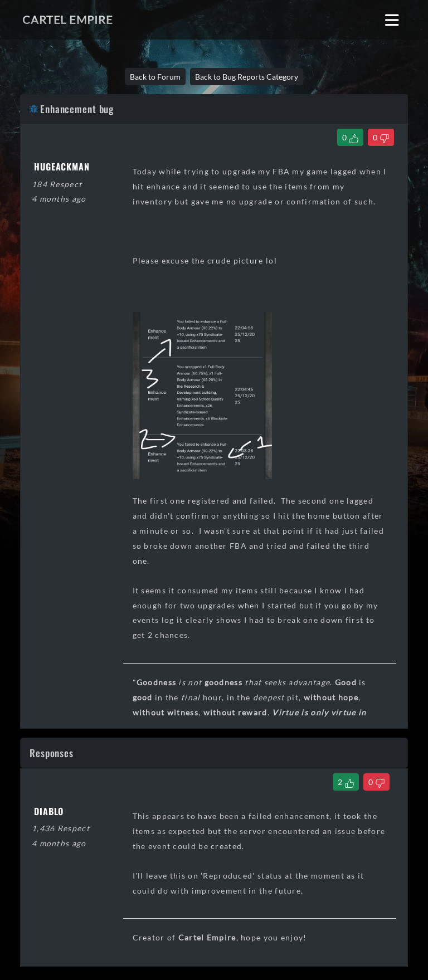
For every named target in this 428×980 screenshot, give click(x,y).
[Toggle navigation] (392, 20)
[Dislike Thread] (381, 137)
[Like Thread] (350, 137)
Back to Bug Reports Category (247, 77)
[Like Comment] (346, 782)
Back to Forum (155, 77)
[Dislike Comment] (376, 782)
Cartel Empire (67, 19)
